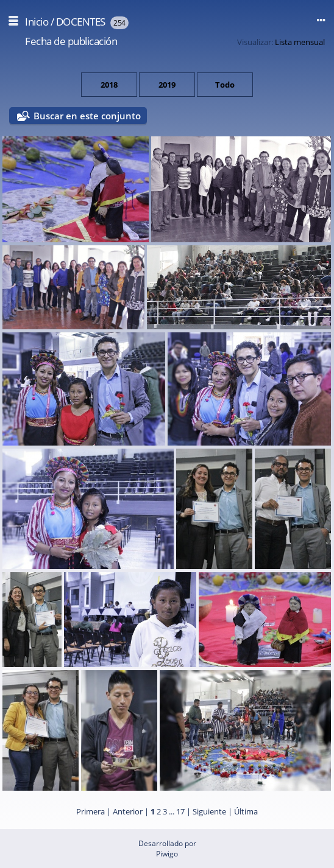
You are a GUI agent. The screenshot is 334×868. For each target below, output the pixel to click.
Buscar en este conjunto (87, 116)
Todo (225, 85)
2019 (167, 85)
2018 (109, 85)
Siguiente (209, 811)
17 (180, 811)
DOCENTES (81, 22)
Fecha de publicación (71, 41)
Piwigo (167, 854)
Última (246, 811)
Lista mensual (300, 42)
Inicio (37, 22)
